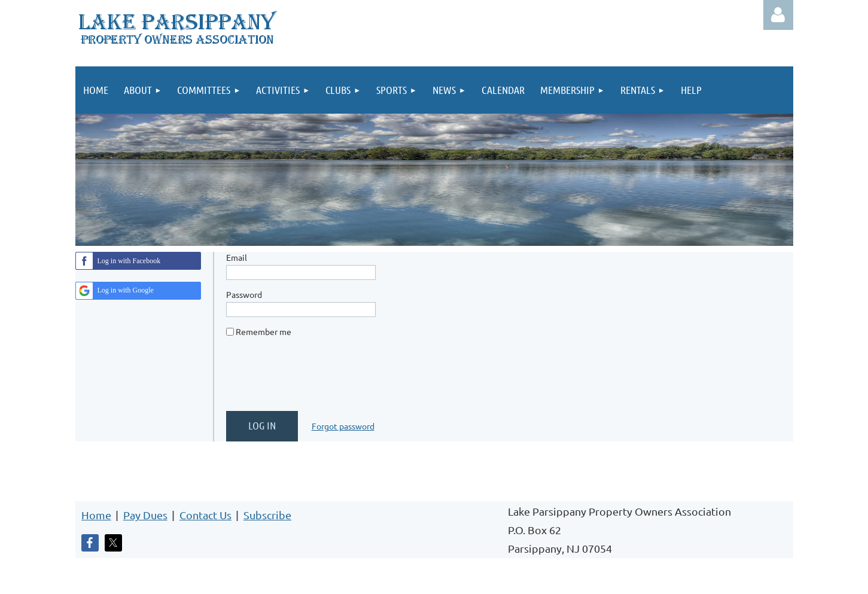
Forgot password (343, 426)
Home (96, 515)
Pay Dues (145, 515)
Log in (778, 15)
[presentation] (317, 379)
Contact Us (205, 515)
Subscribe (267, 515)
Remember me (264, 331)
